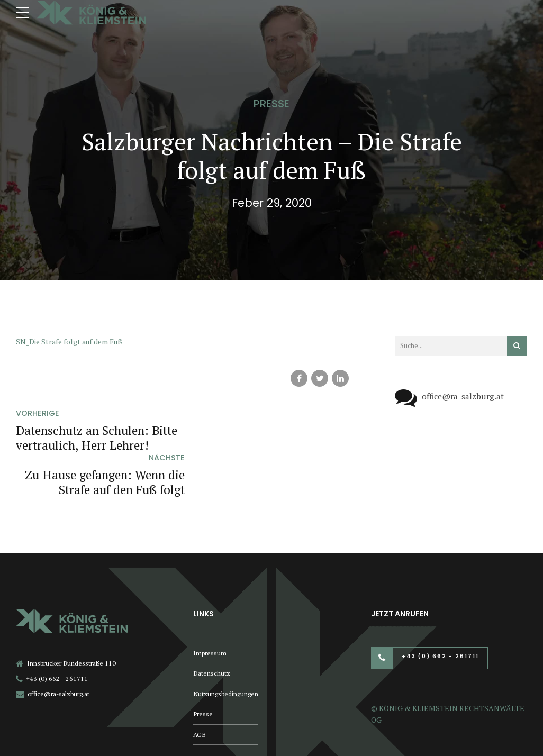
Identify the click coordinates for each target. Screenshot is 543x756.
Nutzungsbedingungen (226, 649)
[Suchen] (517, 346)
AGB (200, 690)
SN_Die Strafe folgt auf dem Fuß (69, 341)
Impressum (210, 609)
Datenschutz (212, 629)
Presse (271, 104)
